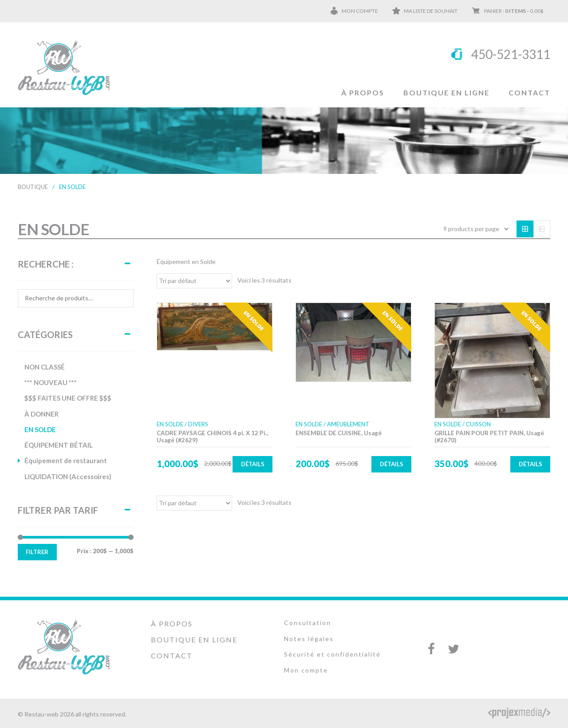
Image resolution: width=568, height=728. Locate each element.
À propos (363, 92)
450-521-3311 (511, 54)
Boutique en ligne (446, 92)
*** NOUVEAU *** (51, 382)
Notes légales (309, 639)
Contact (529, 92)
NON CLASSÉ (45, 367)
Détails (253, 464)
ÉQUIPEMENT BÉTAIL (59, 445)
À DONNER (41, 414)
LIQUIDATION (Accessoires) (68, 476)
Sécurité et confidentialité (332, 654)
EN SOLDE (40, 429)
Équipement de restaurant (66, 460)
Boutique (33, 187)
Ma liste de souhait (431, 11)
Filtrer (37, 552)
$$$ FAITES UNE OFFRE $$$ (68, 398)
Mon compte (360, 11)
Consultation (308, 623)
